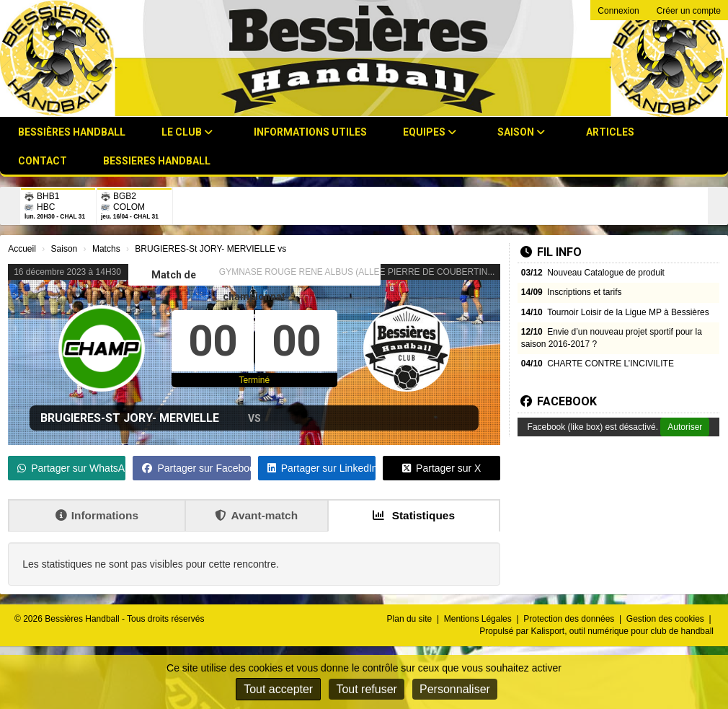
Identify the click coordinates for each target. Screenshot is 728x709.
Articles (610, 132)
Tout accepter (278, 689)
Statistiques (414, 515)
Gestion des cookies (666, 619)
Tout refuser (366, 689)
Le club (187, 132)
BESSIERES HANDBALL (157, 161)
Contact (43, 161)
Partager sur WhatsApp (71, 468)
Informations (97, 515)
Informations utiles (310, 132)
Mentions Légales (479, 619)
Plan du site (411, 619)
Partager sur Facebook (196, 468)
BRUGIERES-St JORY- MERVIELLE (130, 418)
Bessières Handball (72, 132)
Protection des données (570, 619)
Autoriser (685, 427)
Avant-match (256, 515)
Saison (521, 132)
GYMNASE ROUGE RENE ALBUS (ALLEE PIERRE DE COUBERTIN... (357, 272)
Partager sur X (441, 468)
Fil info (551, 252)
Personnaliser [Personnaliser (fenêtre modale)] (455, 689)
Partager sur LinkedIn (321, 468)
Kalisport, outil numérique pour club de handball (623, 631)
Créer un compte (689, 11)
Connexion (618, 11)
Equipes (430, 132)
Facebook (559, 401)
